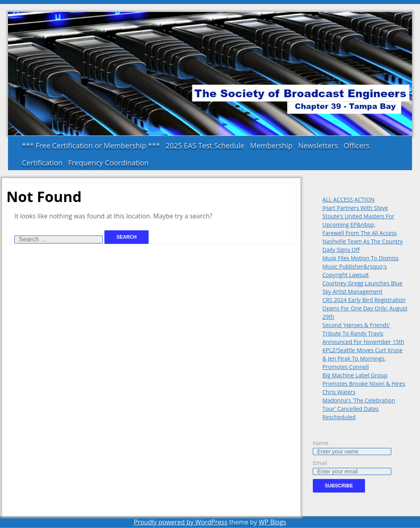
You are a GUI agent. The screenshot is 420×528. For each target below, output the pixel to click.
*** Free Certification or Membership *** (91, 145)
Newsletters (318, 145)
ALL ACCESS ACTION (348, 199)
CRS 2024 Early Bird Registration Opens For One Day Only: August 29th (365, 308)
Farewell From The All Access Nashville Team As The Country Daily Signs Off (363, 241)
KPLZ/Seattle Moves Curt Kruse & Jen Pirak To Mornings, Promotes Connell (362, 358)
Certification (42, 163)
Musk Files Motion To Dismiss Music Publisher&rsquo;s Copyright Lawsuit (360, 266)
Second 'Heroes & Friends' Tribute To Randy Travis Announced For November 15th (363, 333)
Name (321, 443)
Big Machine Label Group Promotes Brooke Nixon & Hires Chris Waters (364, 384)
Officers (356, 145)
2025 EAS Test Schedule (205, 145)
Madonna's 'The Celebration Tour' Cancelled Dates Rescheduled (359, 409)
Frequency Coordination (108, 163)
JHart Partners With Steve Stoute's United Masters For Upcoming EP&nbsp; (358, 216)
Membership (271, 145)
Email (320, 463)
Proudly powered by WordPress (181, 522)
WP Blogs (272, 522)
